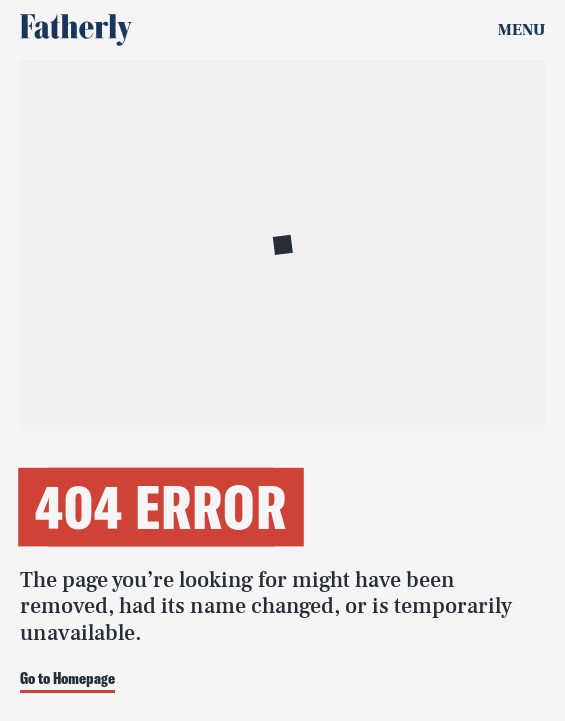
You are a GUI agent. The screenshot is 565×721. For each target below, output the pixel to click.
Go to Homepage (67, 679)
